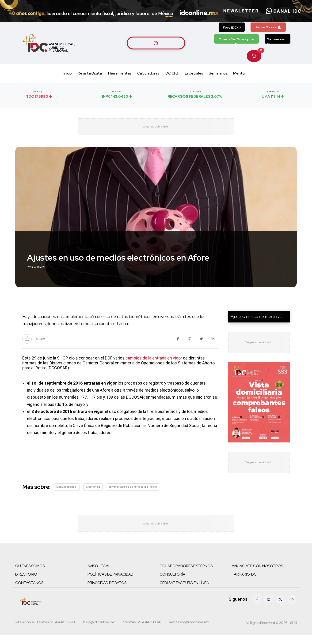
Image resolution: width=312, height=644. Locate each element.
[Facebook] (257, 608)
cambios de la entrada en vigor (154, 362)
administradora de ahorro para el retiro (133, 491)
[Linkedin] (292, 608)
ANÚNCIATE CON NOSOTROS (257, 575)
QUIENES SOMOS (30, 575)
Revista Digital (90, 73)
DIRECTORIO (26, 583)
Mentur (240, 73)
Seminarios (276, 40)
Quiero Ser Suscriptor (236, 40)
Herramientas (120, 73)
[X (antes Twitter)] (280, 608)
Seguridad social (67, 491)
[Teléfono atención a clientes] (45, 632)
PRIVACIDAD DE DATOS (107, 592)
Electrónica (93, 491)
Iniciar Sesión (268, 27)
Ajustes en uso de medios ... (257, 321)
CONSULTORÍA (172, 583)
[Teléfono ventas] (142, 632)
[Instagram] (269, 608)
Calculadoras (148, 73)
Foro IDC (232, 27)
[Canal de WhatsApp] (283, 11)
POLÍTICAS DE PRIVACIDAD (110, 583)
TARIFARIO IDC (244, 583)
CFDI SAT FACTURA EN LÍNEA (184, 592)
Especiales (194, 73)
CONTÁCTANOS (29, 592)
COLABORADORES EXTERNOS (186, 575)
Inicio (68, 73)
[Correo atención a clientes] (99, 632)
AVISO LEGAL (99, 575)
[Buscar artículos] (156, 43)
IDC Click (172, 73)
